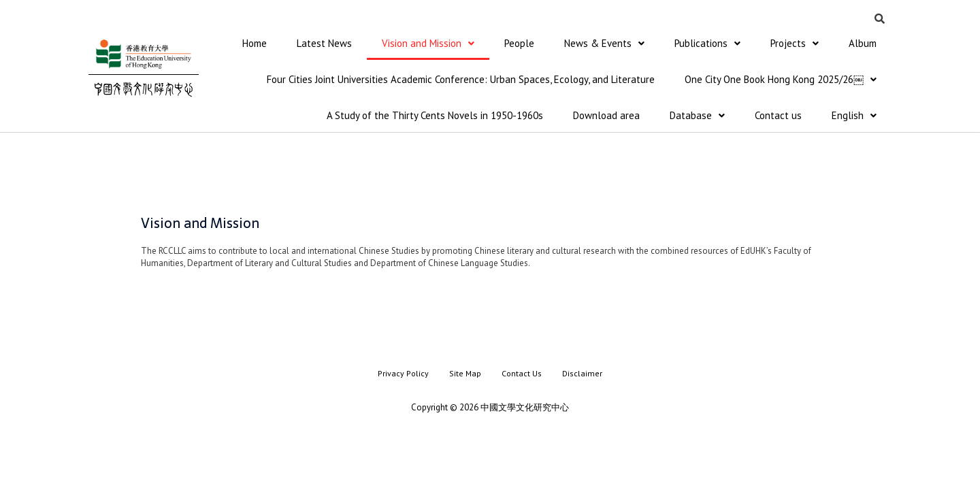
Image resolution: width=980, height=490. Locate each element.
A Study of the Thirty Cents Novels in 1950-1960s (435, 117)
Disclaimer (582, 375)
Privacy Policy (403, 375)
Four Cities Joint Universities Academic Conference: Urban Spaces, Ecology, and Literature (461, 81)
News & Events (604, 44)
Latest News (324, 44)
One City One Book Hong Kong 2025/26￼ (781, 81)
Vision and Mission (428, 44)
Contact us (778, 117)
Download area (606, 117)
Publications (707, 44)
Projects (795, 44)
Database (697, 117)
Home (255, 44)
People (519, 44)
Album (863, 44)
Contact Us (522, 375)
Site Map (465, 375)
